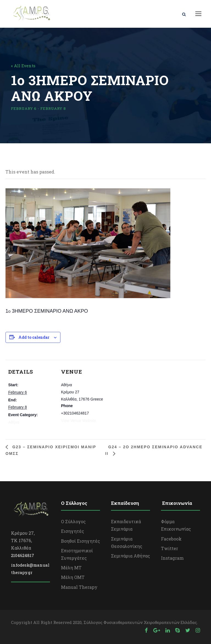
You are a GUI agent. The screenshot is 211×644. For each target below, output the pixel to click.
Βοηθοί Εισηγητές (80, 541)
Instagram (172, 558)
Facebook (171, 539)
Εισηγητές (73, 531)
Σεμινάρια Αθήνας (131, 556)
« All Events (23, 66)
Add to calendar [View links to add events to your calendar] (34, 337)
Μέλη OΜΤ (73, 577)
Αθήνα (14, 422)
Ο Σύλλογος (73, 521)
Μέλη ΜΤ (71, 568)
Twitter (170, 548)
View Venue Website (79, 421)
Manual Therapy (79, 587)
